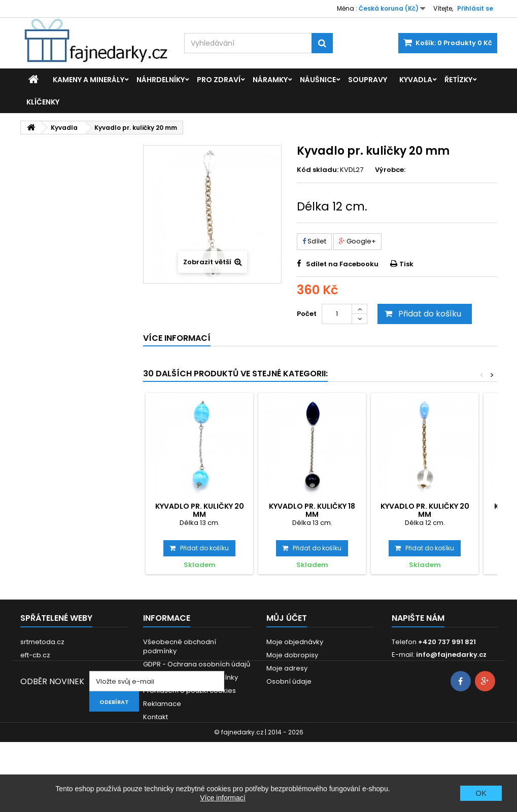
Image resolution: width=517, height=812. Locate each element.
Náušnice (318, 80)
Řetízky (458, 80)
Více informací (222, 798)
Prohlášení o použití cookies (189, 691)
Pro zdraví (219, 80)
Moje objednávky (295, 642)
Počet (307, 314)
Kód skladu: (318, 170)
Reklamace (162, 704)
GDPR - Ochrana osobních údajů (197, 664)
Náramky (270, 80)
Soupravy (368, 80)
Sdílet (314, 241)
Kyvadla (416, 80)
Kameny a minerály (89, 80)
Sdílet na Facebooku (342, 264)
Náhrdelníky (161, 80)
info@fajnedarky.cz (451, 655)
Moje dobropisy (292, 655)
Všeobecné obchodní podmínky (180, 646)
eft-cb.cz (35, 655)
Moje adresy (287, 668)
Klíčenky (43, 102)
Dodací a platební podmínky (191, 677)
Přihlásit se (475, 8)
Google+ (357, 241)
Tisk (406, 264)
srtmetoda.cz (42, 642)
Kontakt (156, 717)
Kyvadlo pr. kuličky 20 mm (200, 510)
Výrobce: (390, 170)
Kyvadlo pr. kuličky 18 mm (312, 510)
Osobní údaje (289, 681)
